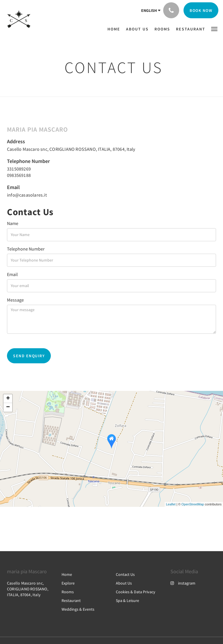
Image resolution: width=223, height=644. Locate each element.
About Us (124, 583)
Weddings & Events (78, 609)
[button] (214, 29)
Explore (68, 583)
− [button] (8, 407)
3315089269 (19, 169)
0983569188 (19, 175)
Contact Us (125, 574)
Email (12, 274)
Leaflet (171, 504)
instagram (183, 583)
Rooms (68, 592)
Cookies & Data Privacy (136, 592)
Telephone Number (26, 249)
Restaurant (71, 601)
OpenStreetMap (193, 504)
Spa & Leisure (127, 601)
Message (15, 300)
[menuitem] (115, 29)
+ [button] (8, 399)
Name (13, 223)
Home (67, 574)
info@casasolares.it (27, 195)
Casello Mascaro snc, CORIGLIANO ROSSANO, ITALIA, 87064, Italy (71, 149)
